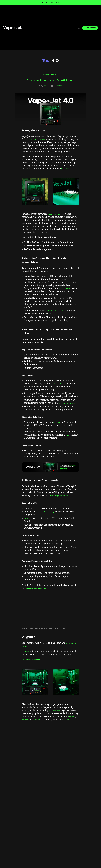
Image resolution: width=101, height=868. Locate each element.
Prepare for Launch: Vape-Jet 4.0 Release (51, 81)
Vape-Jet (55, 75)
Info (15, 756)
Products (8, 756)
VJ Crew (46, 87)
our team (42, 163)
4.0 (26, 742)
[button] (79, 28)
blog (29, 742)
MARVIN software (57, 221)
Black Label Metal (60, 390)
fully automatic (35, 742)
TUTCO (27, 531)
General (46, 75)
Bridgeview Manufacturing (50, 525)
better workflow (63, 466)
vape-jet (47, 742)
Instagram (37, 732)
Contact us (27, 664)
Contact (22, 756)
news (42, 742)
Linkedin (52, 732)
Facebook (27, 732)
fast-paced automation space (40, 140)
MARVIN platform (68, 295)
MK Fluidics (59, 432)
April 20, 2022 (58, 87)
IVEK (69, 445)
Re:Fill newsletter (58, 723)
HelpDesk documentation (61, 317)
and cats (37, 735)
